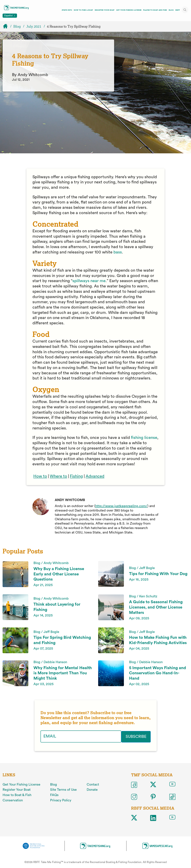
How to (40, 476)
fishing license (144, 438)
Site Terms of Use (63, 789)
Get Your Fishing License (129, 10)
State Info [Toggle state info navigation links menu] (67, 10)
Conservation (13, 800)
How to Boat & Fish (17, 795)
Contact (93, 784)
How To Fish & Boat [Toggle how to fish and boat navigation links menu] (83, 10)
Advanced (95, 476)
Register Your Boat (105, 10)
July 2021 (34, 26)
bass (118, 252)
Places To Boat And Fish (155, 10)
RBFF (178, 10)
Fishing (76, 476)
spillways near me (89, 281)
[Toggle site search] (185, 10)
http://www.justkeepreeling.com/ (121, 506)
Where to (58, 476)
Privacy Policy (61, 800)
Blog (171, 10)
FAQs (54, 795)
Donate (92, 789)
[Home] (7, 26)
